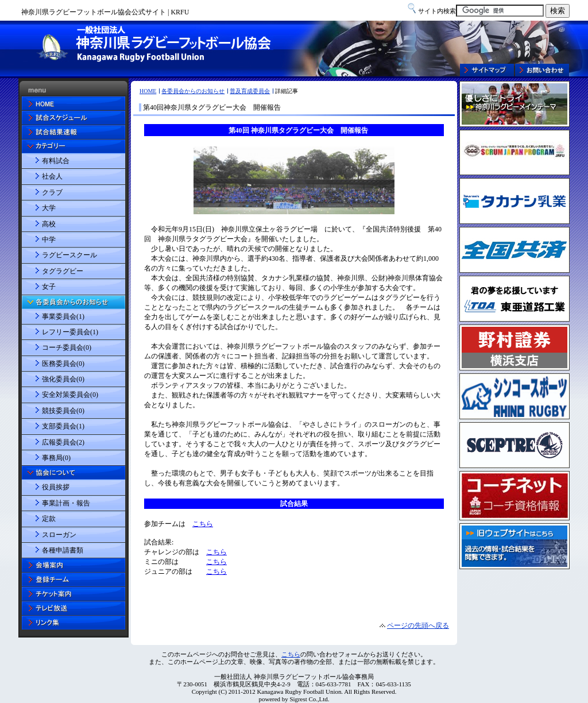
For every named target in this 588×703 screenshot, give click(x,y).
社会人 (52, 176)
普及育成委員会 (250, 91)
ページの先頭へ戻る (418, 625)
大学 (49, 208)
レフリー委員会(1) (70, 332)
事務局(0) (56, 458)
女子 (49, 287)
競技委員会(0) (63, 411)
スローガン (59, 535)
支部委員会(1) (63, 426)
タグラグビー (63, 271)
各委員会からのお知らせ (193, 91)
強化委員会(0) (63, 379)
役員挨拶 (56, 487)
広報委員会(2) (63, 442)
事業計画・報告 (66, 503)
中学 (49, 240)
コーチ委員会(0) (67, 347)
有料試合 (56, 161)
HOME (148, 91)
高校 (49, 224)
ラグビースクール (69, 255)
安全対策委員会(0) (70, 395)
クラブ (52, 192)
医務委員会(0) (63, 364)
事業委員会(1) (63, 316)
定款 (49, 519)
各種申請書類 (63, 550)
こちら (291, 654)
